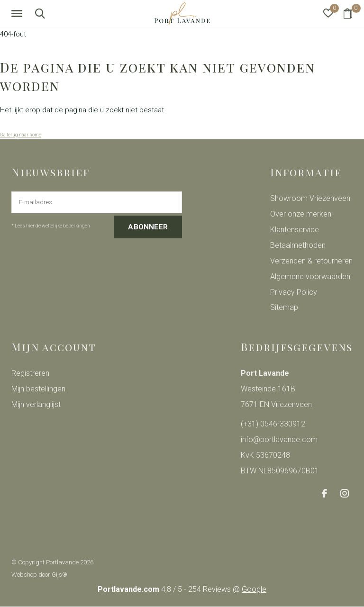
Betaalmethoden (298, 245)
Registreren (30, 373)
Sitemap (284, 307)
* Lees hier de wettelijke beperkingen (51, 226)
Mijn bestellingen (38, 389)
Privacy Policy (294, 292)
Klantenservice (295, 230)
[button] (18, 14)
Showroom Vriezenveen (310, 198)
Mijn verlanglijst (36, 404)
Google (254, 589)
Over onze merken (301, 214)
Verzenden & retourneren (311, 261)
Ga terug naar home (21, 135)
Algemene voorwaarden (310, 276)
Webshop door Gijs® (39, 575)
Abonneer (148, 227)
